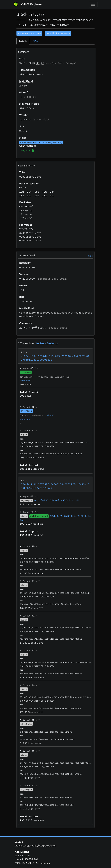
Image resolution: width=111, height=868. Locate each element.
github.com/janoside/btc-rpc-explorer (35, 846)
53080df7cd (31, 859)
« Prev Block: (29, 33)
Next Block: (58, 33)
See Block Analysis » (46, 343)
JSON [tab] (35, 41)
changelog (45, 863)
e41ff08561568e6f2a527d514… (57, 500)
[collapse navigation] (93, 4)
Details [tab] (23, 41)
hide (90, 256)
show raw (25, 380)
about (50, 415)
